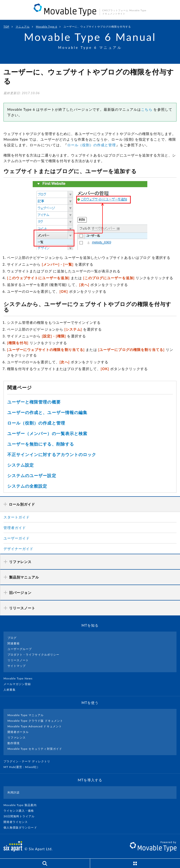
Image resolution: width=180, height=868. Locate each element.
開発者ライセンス (18, 822)
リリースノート (18, 660)
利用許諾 (14, 792)
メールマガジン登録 (19, 684)
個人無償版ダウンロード (22, 827)
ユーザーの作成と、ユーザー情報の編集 (47, 412)
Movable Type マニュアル (26, 715)
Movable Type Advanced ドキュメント (35, 726)
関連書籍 (14, 643)
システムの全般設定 (27, 486)
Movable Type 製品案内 (22, 805)
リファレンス (17, 738)
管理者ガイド (15, 528)
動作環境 (14, 743)
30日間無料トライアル (21, 816)
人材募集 (11, 690)
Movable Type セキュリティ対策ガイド (35, 749)
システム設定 (21, 465)
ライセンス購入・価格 (21, 811)
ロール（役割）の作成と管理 (92, 145)
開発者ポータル (18, 732)
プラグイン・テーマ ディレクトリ (29, 761)
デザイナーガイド (18, 549)
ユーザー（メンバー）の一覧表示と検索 (47, 433)
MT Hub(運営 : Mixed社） (24, 767)
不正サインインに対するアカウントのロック (52, 454)
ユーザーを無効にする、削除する (41, 444)
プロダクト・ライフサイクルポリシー (33, 655)
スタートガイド (17, 517)
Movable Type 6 (47, 27)
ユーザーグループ (20, 649)
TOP (6, 27)
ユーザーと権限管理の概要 (34, 402)
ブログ (12, 638)
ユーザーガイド (17, 538)
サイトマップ (17, 666)
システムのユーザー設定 (32, 475)
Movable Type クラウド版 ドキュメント (35, 721)
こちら (147, 109)
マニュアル (23, 27)
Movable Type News (20, 678)
